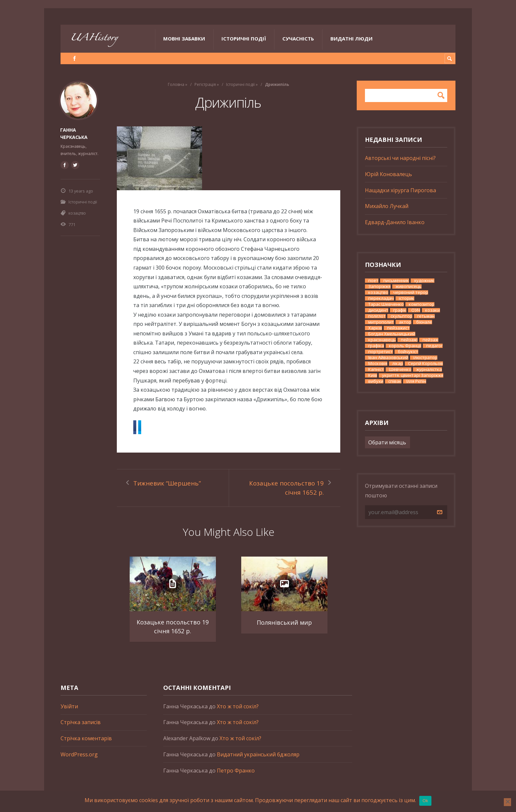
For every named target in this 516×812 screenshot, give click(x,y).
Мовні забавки (184, 39)
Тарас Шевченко (386, 304)
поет (373, 281)
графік (400, 310)
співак (395, 381)
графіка (376, 346)
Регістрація (205, 84)
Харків (375, 328)
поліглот (377, 316)
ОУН (416, 310)
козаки (433, 310)
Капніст (376, 369)
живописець (409, 287)
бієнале (424, 322)
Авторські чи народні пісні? (400, 158)
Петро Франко (236, 777)
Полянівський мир (284, 629)
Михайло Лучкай (387, 206)
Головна (176, 84)
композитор (422, 304)
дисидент (378, 310)
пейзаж (430, 340)
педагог (434, 346)
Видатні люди (351, 39)
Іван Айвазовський (388, 358)
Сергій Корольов (426, 364)
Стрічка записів (81, 729)
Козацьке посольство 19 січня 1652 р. (290, 489)
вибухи (376, 381)
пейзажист (398, 328)
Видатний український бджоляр (258, 761)
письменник (396, 281)
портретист (381, 352)
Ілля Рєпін (416, 381)
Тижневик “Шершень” (168, 484)
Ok (425, 801)
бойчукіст (408, 352)
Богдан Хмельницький (392, 334)
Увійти (69, 713)
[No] (507, 802)
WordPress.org (79, 761)
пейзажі (409, 340)
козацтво (77, 212)
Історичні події (244, 39)
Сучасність (298, 39)
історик (407, 298)
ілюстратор (425, 358)
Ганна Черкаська (74, 133)
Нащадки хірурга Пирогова (400, 190)
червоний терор (411, 292)
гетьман (426, 316)
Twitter (174, 428)
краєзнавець (382, 340)
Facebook (147, 428)
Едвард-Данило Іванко (395, 222)
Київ (373, 375)
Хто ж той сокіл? (238, 713)
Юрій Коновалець (388, 174)
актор (405, 322)
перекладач (381, 298)
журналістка (429, 369)
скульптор (401, 316)
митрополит (381, 322)
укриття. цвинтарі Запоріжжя (413, 375)
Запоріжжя (379, 287)
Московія (378, 364)
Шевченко (400, 369)
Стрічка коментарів (86, 745)
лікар (398, 364)
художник (424, 281)
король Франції (405, 346)
